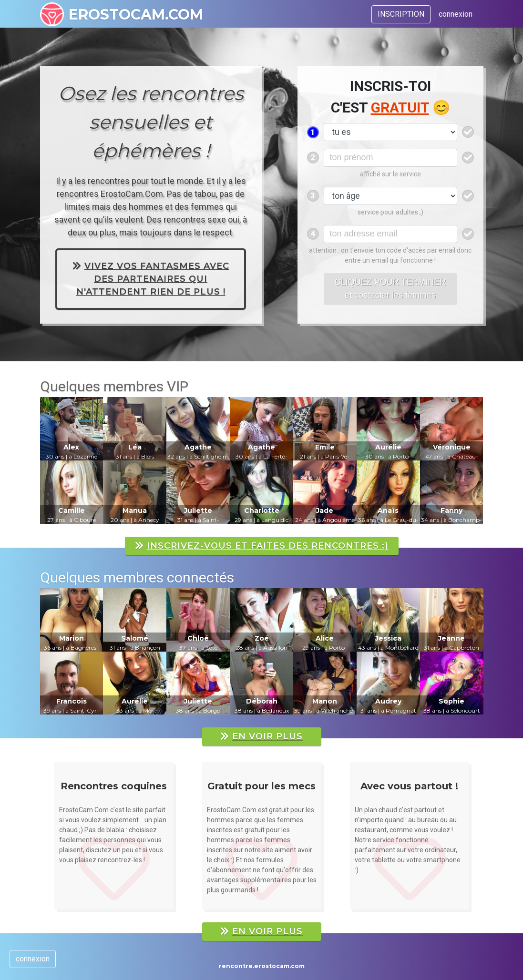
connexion (456, 14)
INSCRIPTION (401, 14)
